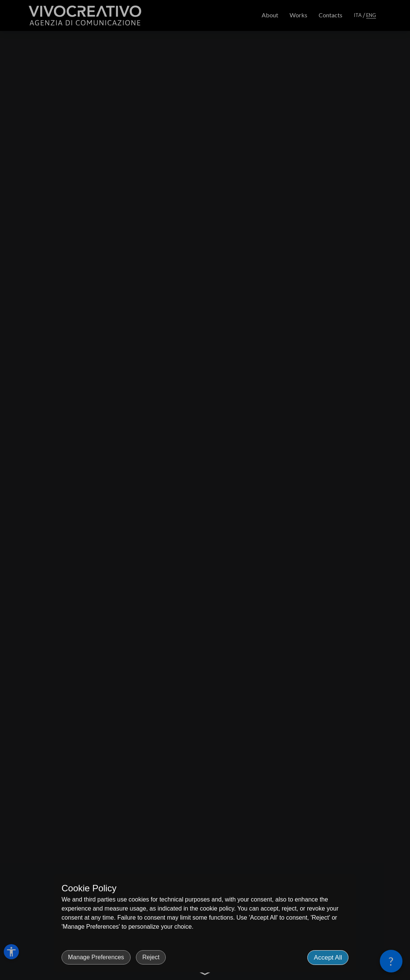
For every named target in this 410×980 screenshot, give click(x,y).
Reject (151, 957)
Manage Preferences (96, 957)
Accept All (328, 958)
